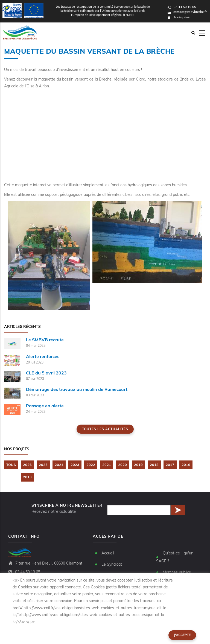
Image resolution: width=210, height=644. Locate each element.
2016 (186, 465)
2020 (122, 465)
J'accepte (182, 635)
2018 (154, 465)
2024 (59, 465)
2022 (91, 465)
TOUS (11, 465)
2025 (43, 465)
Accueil (108, 553)
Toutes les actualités (105, 429)
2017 (170, 465)
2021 (107, 465)
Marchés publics (177, 572)
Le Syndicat (112, 564)
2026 (27, 465)
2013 (27, 477)
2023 (75, 465)
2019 (138, 465)
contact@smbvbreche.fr (187, 12)
